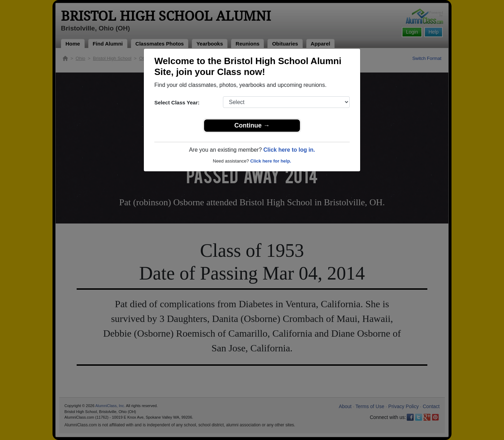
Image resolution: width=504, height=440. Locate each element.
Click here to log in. (289, 150)
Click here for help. (271, 161)
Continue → (252, 125)
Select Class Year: (177, 102)
